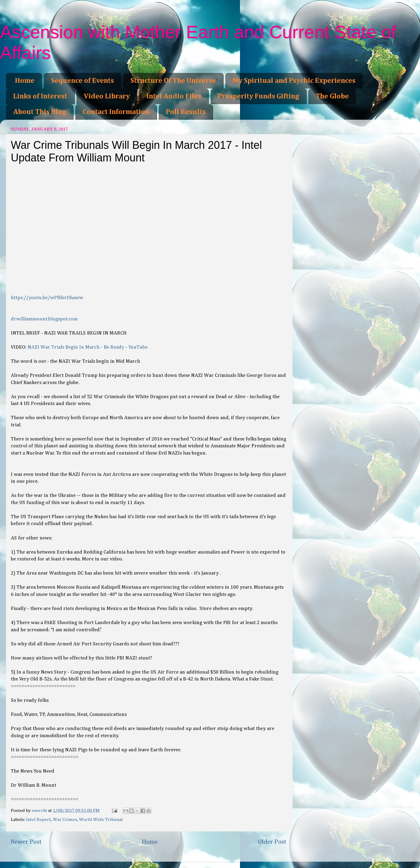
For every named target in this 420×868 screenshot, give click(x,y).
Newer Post (26, 842)
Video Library (107, 96)
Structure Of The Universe (173, 81)
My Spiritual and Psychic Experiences (294, 81)
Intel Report (39, 820)
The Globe (332, 96)
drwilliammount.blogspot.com (44, 319)
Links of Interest (40, 96)
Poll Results (186, 112)
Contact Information (116, 112)
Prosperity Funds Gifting (258, 96)
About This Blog (40, 112)
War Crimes (65, 820)
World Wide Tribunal (101, 820)
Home (25, 81)
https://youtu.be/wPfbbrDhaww (47, 298)
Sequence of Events (82, 81)
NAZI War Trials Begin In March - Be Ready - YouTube (88, 347)
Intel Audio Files (174, 96)
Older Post (272, 842)
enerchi (40, 811)
